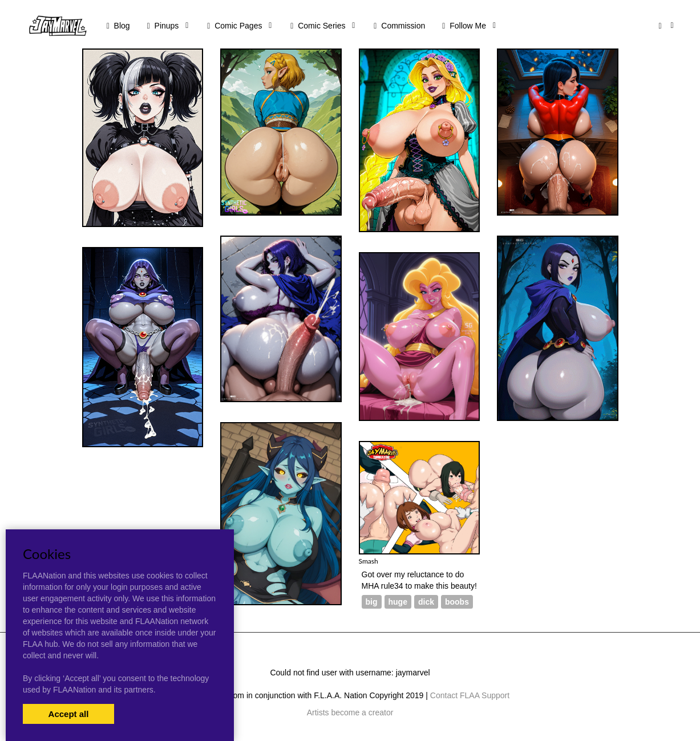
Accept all (69, 714)
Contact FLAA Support (470, 695)
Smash (369, 561)
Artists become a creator (350, 712)
